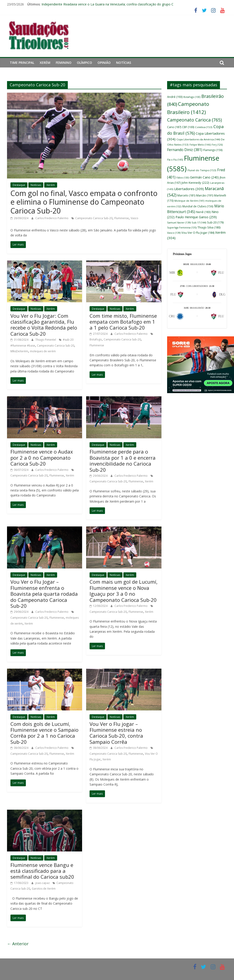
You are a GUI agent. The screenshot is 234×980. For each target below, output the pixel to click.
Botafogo (96, 339)
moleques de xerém (43, 351)
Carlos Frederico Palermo (52, 218)
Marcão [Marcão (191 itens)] (205, 195)
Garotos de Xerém (44, 889)
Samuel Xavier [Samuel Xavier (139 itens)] (179, 222)
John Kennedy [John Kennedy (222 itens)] (195, 183)
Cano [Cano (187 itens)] (174, 127)
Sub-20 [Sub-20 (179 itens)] (215, 222)
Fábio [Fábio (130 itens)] (183, 177)
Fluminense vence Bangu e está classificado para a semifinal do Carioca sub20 (42, 871)
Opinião (104, 63)
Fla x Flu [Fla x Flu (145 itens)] (175, 160)
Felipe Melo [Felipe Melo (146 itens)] (200, 145)
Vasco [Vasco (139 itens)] (174, 233)
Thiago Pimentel (46, 340)
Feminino (64, 63)
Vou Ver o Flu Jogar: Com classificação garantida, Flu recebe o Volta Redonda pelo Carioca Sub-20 (44, 325)
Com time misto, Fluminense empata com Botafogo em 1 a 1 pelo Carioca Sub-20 (123, 322)
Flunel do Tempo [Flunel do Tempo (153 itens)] (202, 170)
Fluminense (122, 218)
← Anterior (18, 944)
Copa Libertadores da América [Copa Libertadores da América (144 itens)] (198, 139)
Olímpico (84, 63)
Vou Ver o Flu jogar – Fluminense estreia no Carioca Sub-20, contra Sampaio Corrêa (116, 733)
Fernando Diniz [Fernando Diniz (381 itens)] (185, 150)
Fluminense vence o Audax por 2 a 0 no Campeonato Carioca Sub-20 (42, 458)
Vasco (134, 218)
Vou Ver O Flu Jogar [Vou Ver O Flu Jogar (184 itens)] (198, 233)
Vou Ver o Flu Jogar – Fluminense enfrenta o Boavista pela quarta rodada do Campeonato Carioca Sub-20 (44, 594)
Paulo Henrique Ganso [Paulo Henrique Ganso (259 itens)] (196, 217)
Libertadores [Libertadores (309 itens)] (189, 189)
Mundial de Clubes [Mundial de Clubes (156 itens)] (198, 206)
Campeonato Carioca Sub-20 (94, 218)
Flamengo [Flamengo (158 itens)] (213, 150)
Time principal (22, 63)
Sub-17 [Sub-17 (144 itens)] (199, 222)
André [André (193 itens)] (175, 97)
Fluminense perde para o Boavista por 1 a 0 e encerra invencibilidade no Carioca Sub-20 (123, 460)
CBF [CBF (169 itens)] (188, 127)
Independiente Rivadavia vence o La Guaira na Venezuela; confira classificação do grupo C (107, 4)
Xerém (45, 63)
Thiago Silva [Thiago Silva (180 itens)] (209, 227)
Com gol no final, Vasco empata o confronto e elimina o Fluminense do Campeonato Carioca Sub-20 (84, 202)
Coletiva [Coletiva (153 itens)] (204, 127)
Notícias (124, 63)
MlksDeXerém (19, 351)
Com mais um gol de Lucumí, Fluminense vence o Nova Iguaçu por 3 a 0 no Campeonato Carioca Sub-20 (124, 591)
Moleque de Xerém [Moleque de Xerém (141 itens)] (189, 201)
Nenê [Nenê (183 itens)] (203, 212)
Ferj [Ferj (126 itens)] (217, 145)
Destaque (19, 185)
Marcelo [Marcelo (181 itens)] (186, 195)
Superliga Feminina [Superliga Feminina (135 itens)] (182, 227)
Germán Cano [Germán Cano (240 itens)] (204, 177)
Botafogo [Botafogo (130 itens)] (192, 97)
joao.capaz (43, 883)
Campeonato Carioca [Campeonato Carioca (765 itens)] (194, 120)
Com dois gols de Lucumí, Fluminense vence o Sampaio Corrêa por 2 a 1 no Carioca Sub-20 (44, 733)
